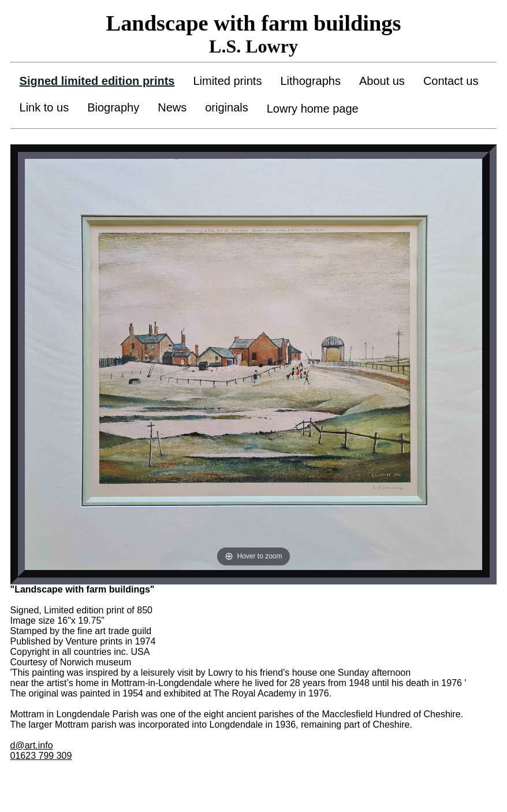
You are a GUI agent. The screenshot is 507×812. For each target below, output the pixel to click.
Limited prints (227, 81)
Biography (113, 107)
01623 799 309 (41, 756)
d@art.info (32, 745)
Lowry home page (313, 109)
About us (382, 81)
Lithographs (310, 81)
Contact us (451, 81)
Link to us (44, 107)
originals (226, 107)
